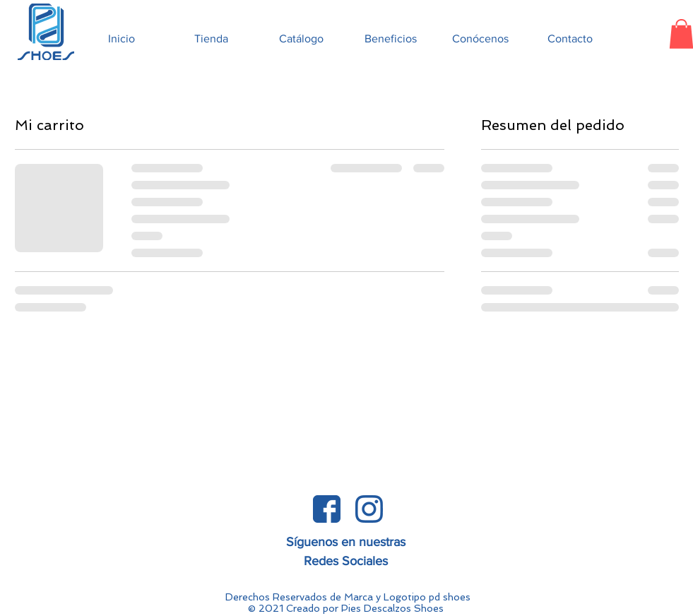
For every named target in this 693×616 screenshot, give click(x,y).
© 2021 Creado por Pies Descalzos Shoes (346, 608)
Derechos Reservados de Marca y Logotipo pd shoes (348, 597)
